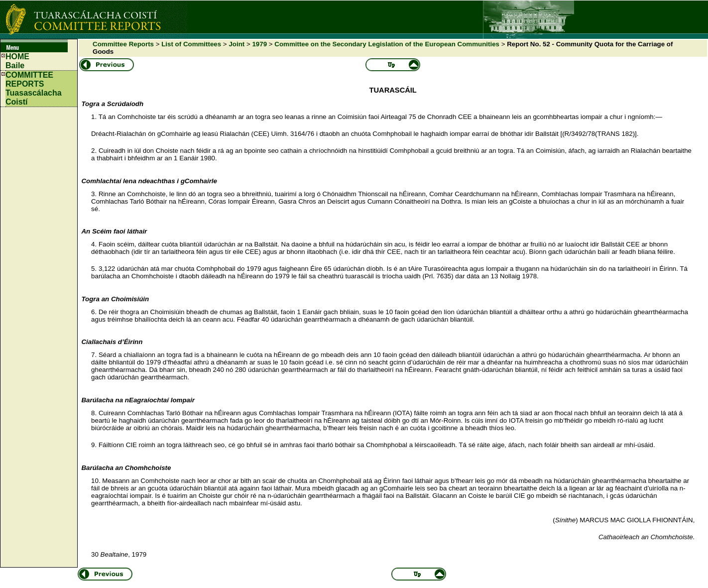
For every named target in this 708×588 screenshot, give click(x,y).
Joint (236, 44)
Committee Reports (123, 44)
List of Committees (191, 44)
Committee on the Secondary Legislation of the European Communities (387, 44)
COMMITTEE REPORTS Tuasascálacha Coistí (34, 88)
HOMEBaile (17, 61)
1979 (259, 44)
